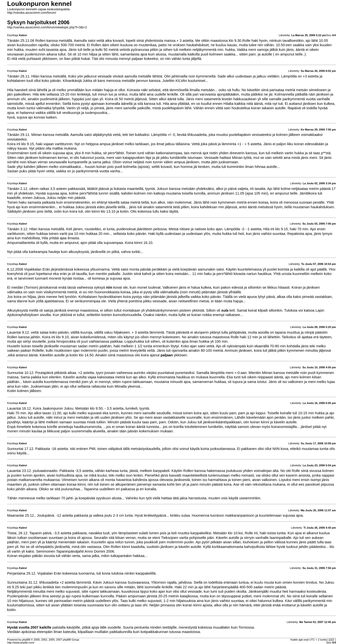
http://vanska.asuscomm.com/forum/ (32, 13)
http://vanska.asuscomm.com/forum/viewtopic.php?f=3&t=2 (47, 27)
